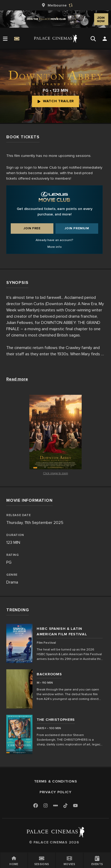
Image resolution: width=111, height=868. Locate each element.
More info (55, 247)
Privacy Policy (56, 792)
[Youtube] (75, 806)
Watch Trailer (56, 101)
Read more (17, 379)
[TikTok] (65, 806)
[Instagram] (46, 806)
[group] (56, 5)
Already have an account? (54, 240)
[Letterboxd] (56, 806)
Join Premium (77, 228)
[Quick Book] (17, 39)
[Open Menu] (5, 39)
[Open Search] (93, 39)
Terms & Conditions (56, 781)
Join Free (32, 228)
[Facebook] (36, 806)
